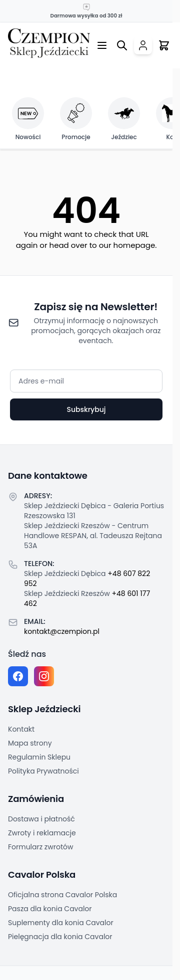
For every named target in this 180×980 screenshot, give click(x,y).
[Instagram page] (44, 676)
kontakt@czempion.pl (62, 631)
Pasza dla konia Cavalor (50, 909)
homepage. (135, 245)
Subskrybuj (86, 409)
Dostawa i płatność (41, 819)
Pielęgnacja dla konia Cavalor (60, 937)
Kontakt (21, 729)
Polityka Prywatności (43, 771)
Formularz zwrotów (40, 847)
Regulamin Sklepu (39, 757)
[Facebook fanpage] (18, 676)
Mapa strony (30, 743)
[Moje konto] (143, 45)
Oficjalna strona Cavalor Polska (62, 895)
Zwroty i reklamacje (42, 833)
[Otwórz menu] (102, 45)
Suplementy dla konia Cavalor (61, 923)
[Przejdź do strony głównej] (49, 43)
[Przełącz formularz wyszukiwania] (122, 45)
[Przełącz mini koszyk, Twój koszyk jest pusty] (164, 45)
